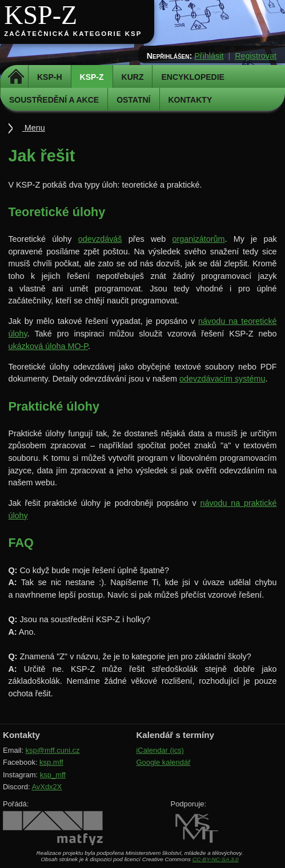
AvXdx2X (47, 787)
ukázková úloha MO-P (48, 346)
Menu (34, 128)
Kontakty (190, 100)
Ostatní (133, 100)
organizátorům (198, 239)
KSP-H (50, 77)
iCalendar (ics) (160, 750)
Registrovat (256, 56)
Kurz (133, 77)
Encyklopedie (192, 77)
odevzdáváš (100, 239)
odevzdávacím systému (222, 379)
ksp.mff (51, 762)
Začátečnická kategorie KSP (73, 34)
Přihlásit (209, 56)
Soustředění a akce (54, 100)
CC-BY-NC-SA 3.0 (216, 859)
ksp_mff (53, 775)
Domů (16, 77)
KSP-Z (41, 15)
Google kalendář (163, 762)
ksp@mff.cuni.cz (53, 750)
